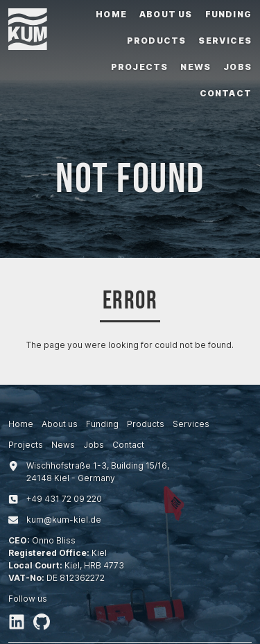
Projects (140, 67)
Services (225, 41)
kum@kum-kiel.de (64, 520)
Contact (226, 93)
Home (111, 14)
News (196, 67)
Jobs (237, 67)
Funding (228, 14)
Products (157, 41)
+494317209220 (64, 499)
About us (166, 14)
